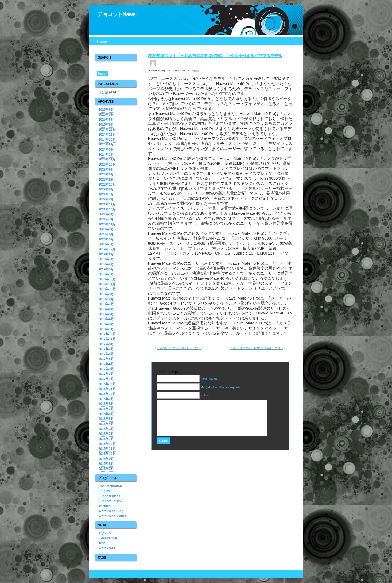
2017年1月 (106, 379)
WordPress (107, 548)
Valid (108, 538)
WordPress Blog (111, 511)
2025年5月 (106, 125)
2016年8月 (106, 404)
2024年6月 (106, 149)
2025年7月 (106, 114)
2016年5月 (106, 419)
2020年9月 (106, 229)
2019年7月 (106, 259)
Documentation (110, 486)
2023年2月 (106, 179)
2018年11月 (107, 284)
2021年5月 (106, 214)
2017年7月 (106, 349)
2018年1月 (106, 329)
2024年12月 (107, 129)
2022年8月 (106, 189)
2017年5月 (106, 359)
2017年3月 (106, 369)
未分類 (103, 92)
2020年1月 (106, 244)
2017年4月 (106, 364)
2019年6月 (106, 264)
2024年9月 (106, 144)
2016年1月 (106, 439)
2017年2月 (106, 374)
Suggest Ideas (109, 496)
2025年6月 (106, 120)
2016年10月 (107, 394)
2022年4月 (106, 194)
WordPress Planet (112, 516)
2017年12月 (107, 334)
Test (102, 543)
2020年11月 (107, 224)
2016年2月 (106, 434)
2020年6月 (106, 234)
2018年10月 (107, 289)
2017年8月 (106, 344)
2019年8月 (106, 254)
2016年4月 (106, 424)
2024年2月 (106, 155)
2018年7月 (106, 304)
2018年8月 (106, 299)
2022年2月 (106, 199)
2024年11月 (107, 135)
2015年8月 (106, 464)
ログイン (105, 533)
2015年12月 (107, 444)
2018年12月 (107, 279)
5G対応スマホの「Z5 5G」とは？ (179, 348)
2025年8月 (106, 110)
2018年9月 (106, 294)
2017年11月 (107, 339)
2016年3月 (106, 429)
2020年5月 (106, 239)
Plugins (104, 491)
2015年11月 (107, 449)
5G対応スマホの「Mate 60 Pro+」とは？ (257, 348)
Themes (105, 506)
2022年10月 (107, 185)
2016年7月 (106, 409)
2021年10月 (107, 209)
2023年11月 (107, 159)
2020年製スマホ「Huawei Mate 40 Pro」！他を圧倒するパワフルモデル (215, 56)
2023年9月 (106, 170)
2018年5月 (106, 314)
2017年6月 (106, 354)
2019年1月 (106, 274)
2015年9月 (106, 459)
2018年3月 (106, 324)
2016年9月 (106, 399)
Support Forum (110, 501)
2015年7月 (106, 469)
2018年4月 (106, 319)
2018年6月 (106, 309)
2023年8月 (106, 174)
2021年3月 (106, 219)
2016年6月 (106, 414)
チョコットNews (116, 14)
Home (102, 41)
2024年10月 (107, 140)
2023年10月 (107, 164)
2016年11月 (107, 389)
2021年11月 (107, 204)
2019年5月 (106, 269)
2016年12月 (107, 384)
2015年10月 (107, 454)
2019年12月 (107, 249)
